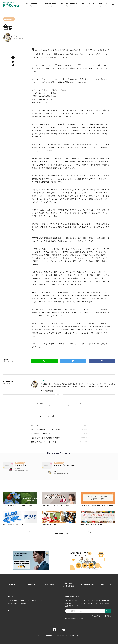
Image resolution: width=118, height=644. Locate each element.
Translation (25, 601)
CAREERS (103, 5)
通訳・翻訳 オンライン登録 (68, 585)
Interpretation (12, 601)
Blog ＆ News (12, 604)
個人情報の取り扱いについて (76, 619)
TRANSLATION (51, 5)
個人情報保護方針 (87, 585)
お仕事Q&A (31, 585)
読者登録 (96, 616)
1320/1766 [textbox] (58, 405)
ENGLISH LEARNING (69, 5)
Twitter (73, 361)
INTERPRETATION (33, 5)
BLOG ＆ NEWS (88, 5)
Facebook (102, 361)
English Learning (39, 601)
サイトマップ (106, 585)
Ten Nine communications (17, 615)
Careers (23, 604)
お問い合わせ (50, 585)
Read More (59, 534)
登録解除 (107, 616)
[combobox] (59, 404)
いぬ (16, 36)
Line (44, 361)
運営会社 (12, 585)
